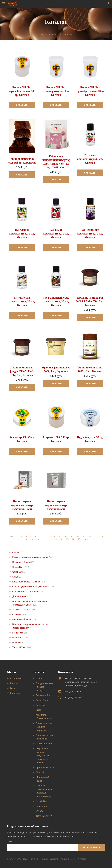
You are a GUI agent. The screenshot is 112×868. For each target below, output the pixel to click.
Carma (18, 553)
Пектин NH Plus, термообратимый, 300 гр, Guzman (22, 91)
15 (90, 537)
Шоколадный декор (24, 620)
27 (79, 540)
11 (67, 537)
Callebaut (19, 572)
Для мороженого (23, 597)
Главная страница (48, 34)
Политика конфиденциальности (44, 859)
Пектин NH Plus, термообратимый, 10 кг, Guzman (90, 91)
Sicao (17, 577)
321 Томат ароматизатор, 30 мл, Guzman (56, 234)
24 (61, 540)
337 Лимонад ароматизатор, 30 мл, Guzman (22, 301)
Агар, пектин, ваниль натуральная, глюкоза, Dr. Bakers (43, 756)
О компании (16, 678)
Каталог (14, 683)
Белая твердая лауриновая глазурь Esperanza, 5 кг (56, 505)
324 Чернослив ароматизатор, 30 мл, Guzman (90, 234)
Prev (11, 537)
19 (31, 540)
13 (78, 537)
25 (67, 540)
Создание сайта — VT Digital (73, 859)
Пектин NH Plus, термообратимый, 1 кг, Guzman (56, 91)
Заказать (22, 105)
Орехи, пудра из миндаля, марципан (33, 587)
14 (84, 537)
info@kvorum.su (73, 692)
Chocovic (19, 615)
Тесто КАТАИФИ (22, 648)
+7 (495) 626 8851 (74, 698)
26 (73, 540)
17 (102, 537)
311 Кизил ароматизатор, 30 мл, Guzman (90, 159)
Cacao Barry (21, 567)
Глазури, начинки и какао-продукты (32, 557)
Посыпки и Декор (23, 562)
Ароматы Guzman (24, 610)
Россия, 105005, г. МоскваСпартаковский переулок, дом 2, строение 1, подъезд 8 (81, 682)
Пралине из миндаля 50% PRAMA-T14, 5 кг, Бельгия (90, 301)
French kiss (20, 633)
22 (49, 540)
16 (96, 537)
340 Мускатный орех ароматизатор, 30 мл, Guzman (56, 301)
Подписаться (92, 847)
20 (37, 540)
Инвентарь (20, 638)
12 (72, 537)
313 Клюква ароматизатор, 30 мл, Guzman (22, 234)
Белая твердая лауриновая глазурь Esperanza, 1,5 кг (22, 505)
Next (86, 540)
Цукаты (18, 643)
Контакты (15, 693)
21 (43, 540)
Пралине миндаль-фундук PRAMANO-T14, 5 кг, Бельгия (22, 371)
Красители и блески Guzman (29, 582)
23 (55, 540)
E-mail (9, 842)
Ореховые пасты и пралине (28, 592)
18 (25, 540)
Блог (13, 688)
